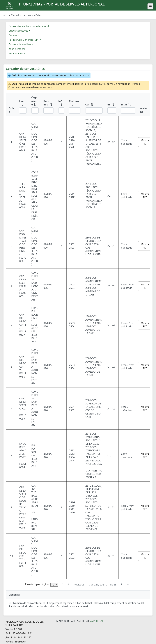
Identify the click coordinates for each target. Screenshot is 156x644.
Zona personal (17, 49)
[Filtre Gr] (112, 110)
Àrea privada (16, 53)
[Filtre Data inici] (48, 110)
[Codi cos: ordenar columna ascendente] (75, 104)
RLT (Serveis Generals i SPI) (24, 40)
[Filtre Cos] (94, 110)
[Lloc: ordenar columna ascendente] (23, 104)
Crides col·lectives (18, 31)
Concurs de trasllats (20, 44)
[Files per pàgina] (54, 585)
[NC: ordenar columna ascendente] (61, 104)
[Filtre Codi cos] (75, 110)
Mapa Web (63, 621)
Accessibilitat (80, 621)
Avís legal (97, 621)
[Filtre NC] (61, 110)
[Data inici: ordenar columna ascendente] (48, 104)
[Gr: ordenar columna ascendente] (112, 104)
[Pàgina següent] (122, 584)
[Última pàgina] (128, 584)
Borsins (13, 35)
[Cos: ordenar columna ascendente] (94, 104)
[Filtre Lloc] (23, 110)
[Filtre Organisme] (35, 110)
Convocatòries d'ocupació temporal (29, 26)
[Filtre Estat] (128, 110)
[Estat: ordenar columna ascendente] (128, 104)
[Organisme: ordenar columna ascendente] (35, 104)
